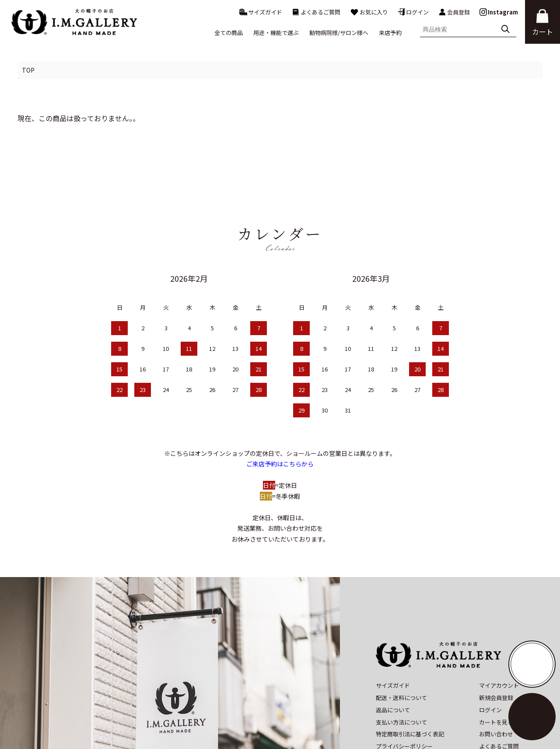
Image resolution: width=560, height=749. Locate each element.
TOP (28, 70)
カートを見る (496, 657)
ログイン (413, 12)
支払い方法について (401, 657)
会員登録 (454, 12)
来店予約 (390, 33)
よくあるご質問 (316, 12)
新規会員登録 (496, 633)
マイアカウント (499, 621)
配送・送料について (401, 633)
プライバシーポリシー (404, 682)
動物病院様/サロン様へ (339, 33)
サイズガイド (261, 12)
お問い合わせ (496, 670)
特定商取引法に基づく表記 (410, 670)
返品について (393, 646)
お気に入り (369, 12)
